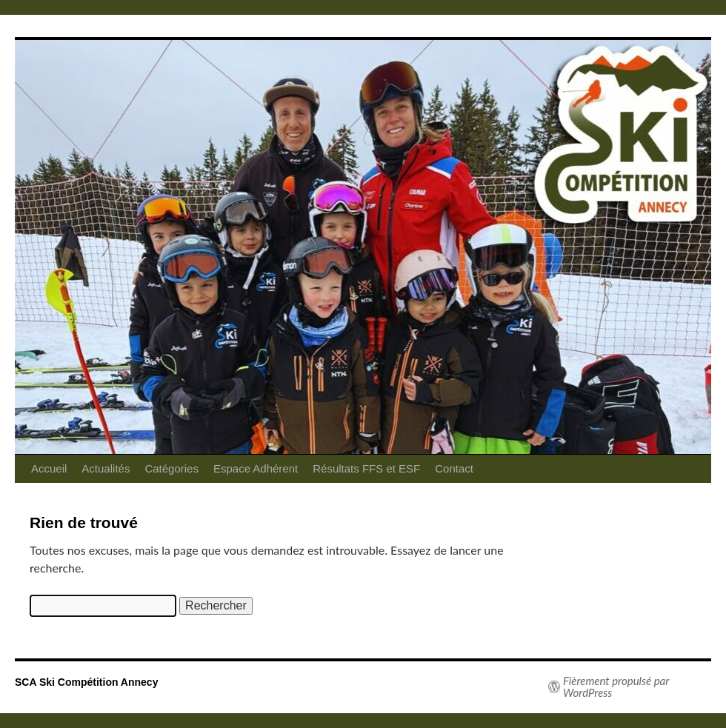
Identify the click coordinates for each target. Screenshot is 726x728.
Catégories (171, 468)
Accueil (49, 468)
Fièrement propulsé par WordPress (616, 687)
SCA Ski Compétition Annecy (86, 682)
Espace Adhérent (256, 468)
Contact (454, 468)
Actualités (106, 468)
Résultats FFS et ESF (366, 468)
